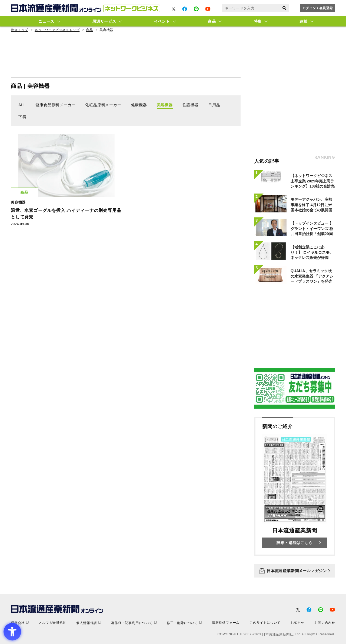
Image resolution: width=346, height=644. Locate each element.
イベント (162, 21)
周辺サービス (104, 21)
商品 (212, 21)
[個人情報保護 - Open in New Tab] (89, 623)
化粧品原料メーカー (103, 105)
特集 (258, 21)
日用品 (214, 105)
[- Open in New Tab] (174, 9)
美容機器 (165, 105)
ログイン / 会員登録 (318, 8)
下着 (22, 117)
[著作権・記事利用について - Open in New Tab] (134, 623)
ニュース (46, 21)
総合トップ (19, 30)
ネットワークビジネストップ (57, 30)
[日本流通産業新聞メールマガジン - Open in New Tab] (295, 571)
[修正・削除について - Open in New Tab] (184, 623)
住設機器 (190, 105)
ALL (22, 105)
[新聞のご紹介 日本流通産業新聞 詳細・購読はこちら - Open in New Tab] (295, 486)
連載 (303, 21)
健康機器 (139, 105)
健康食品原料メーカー (55, 105)
